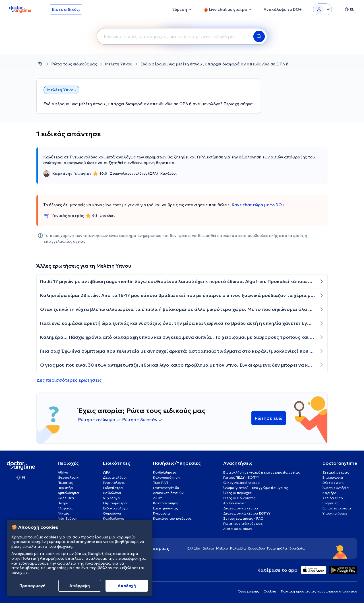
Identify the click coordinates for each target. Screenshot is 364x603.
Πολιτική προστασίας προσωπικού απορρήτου (319, 591)
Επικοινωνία (333, 477)
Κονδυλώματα (165, 472)
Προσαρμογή (32, 586)
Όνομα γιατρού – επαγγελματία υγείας (256, 488)
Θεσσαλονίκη (69, 477)
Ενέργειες (330, 503)
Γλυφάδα (65, 508)
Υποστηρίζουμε (335, 513)
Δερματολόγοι (115, 477)
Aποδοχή (127, 586)
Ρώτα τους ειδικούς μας (74, 64)
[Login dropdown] (322, 9)
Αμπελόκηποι (69, 493)
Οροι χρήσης (248, 591)
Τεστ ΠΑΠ (161, 483)
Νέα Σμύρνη (68, 518)
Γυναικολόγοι (114, 483)
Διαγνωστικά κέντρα (241, 508)
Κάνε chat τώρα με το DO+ (258, 205)
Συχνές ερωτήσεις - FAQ (243, 518)
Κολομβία (238, 548)
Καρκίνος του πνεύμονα (172, 518)
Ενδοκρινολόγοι (116, 508)
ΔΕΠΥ (158, 498)
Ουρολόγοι (112, 513)
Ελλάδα (194, 548)
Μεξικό (222, 548)
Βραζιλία (297, 548)
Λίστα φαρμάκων (238, 529)
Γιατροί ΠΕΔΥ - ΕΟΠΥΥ (241, 477)
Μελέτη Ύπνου (119, 64)
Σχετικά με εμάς (336, 472)
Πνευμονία (162, 513)
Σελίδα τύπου (334, 498)
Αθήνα (63, 472)
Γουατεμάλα (277, 548)
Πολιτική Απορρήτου (42, 558)
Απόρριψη (80, 586)
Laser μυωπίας (166, 508)
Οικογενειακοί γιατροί (242, 483)
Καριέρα (330, 493)
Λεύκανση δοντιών (168, 493)
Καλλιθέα (66, 498)
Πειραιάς (65, 483)
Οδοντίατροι (113, 488)
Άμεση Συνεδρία (336, 488)
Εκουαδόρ (257, 548)
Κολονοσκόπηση (166, 477)
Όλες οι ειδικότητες (239, 498)
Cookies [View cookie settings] (270, 591)
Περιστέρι (66, 488)
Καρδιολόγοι (113, 518)
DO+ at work (333, 483)
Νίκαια (64, 513)
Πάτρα (63, 503)
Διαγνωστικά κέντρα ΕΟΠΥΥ (247, 513)
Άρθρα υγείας (235, 503)
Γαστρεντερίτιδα (166, 488)
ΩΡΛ (107, 472)
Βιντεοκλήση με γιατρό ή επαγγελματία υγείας (262, 472)
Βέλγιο (208, 548)
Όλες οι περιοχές (237, 493)
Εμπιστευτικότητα (337, 508)
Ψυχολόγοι (112, 498)
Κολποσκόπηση (166, 503)
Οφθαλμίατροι (115, 503)
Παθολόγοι (112, 493)
